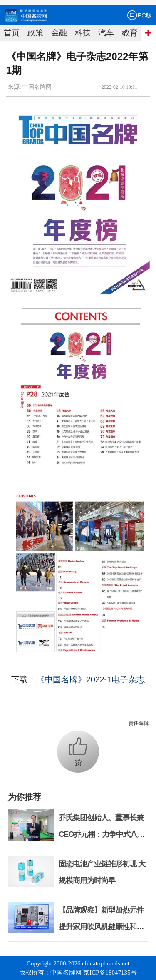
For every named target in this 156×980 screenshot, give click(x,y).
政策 (35, 33)
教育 (130, 33)
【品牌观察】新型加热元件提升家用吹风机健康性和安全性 (101, 927)
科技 (83, 33)
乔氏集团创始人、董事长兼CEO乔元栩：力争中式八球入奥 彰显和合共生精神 (102, 834)
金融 (59, 33)
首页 (12, 33)
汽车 (106, 33)
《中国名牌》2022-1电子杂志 (90, 679)
